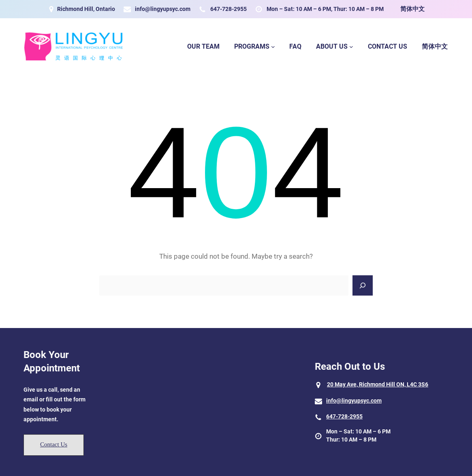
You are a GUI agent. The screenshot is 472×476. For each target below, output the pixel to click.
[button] (54, 445)
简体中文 (412, 9)
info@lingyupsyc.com (163, 9)
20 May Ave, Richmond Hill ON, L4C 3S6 (378, 384)
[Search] (363, 285)
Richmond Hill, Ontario (86, 9)
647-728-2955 (229, 9)
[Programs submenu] (273, 47)
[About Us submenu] (351, 47)
